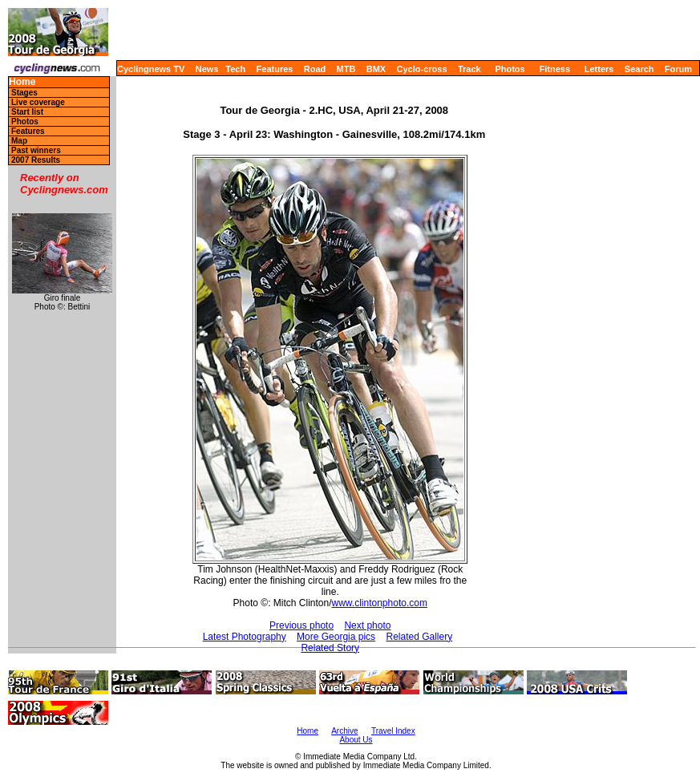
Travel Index (393, 731)
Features (275, 69)
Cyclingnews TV (151, 69)
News (207, 69)
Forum (678, 69)
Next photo (367, 625)
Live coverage (38, 102)
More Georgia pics (336, 637)
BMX (376, 69)
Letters (599, 69)
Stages (24, 93)
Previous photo (301, 625)
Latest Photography (245, 637)
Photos (510, 69)
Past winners (36, 150)
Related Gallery (419, 637)
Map (19, 141)
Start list (27, 112)
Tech (235, 69)
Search (639, 69)
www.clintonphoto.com (380, 603)
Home (22, 82)
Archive (344, 731)
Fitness (554, 69)
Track (469, 69)
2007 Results (36, 160)
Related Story (330, 648)
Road (315, 69)
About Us (356, 740)
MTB (346, 69)
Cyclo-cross (422, 69)
